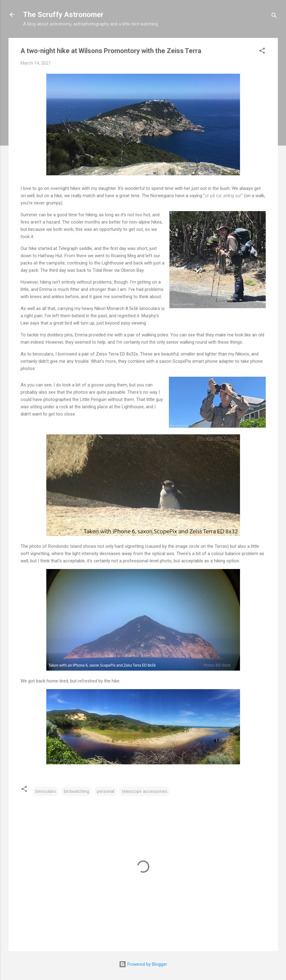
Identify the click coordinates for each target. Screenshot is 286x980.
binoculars (46, 791)
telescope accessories (145, 791)
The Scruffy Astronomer (63, 15)
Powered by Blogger (143, 964)
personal (105, 791)
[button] (262, 52)
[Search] (274, 17)
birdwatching (76, 791)
